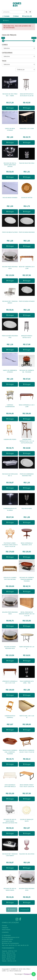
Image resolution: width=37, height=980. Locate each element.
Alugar (10, 108)
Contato (6, 16)
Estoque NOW (29, 974)
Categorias (5, 928)
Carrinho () (27, 16)
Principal (4, 926)
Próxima (25, 910)
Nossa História (6, 930)
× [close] (33, 26)
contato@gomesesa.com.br (11, 937)
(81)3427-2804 (8, 941)
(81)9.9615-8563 (8, 939)
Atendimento (6, 935)
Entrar (16, 16)
